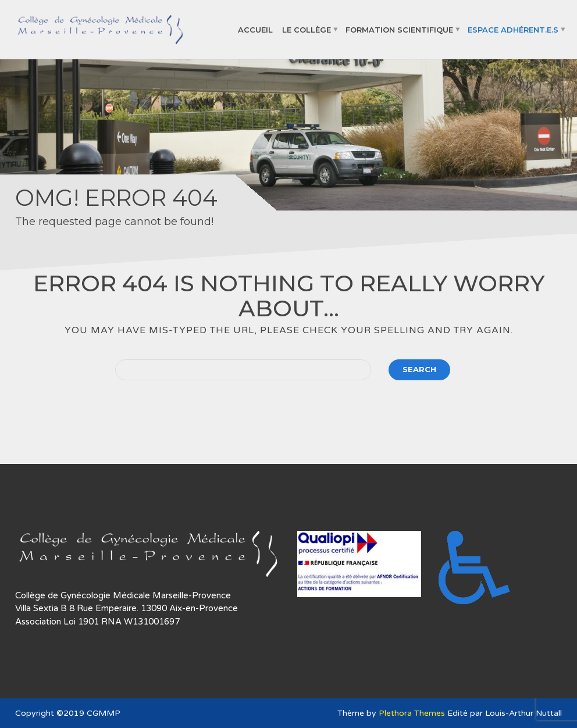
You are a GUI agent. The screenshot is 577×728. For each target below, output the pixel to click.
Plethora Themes (412, 713)
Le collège (307, 29)
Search (419, 369)
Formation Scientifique (399, 29)
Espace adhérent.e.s (513, 29)
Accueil (255, 29)
